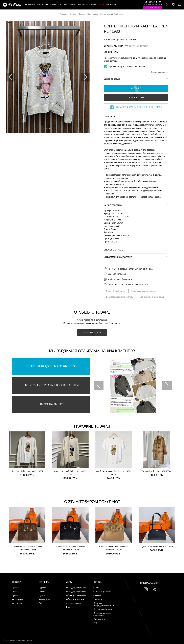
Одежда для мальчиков (77, 588)
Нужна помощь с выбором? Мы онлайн (125, 67)
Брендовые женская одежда (144, 291)
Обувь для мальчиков (76, 595)
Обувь (15, 592)
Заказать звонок (153, 7)
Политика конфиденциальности (104, 604)
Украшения (17, 603)
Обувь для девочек (75, 599)
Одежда (16, 588)
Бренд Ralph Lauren (115, 291)
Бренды (70, 607)
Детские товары (74, 603)
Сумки (15, 595)
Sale (41, 603)
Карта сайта (99, 619)
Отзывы (97, 595)
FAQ (95, 623)
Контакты (98, 599)
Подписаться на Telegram (33, 637)
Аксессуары (17, 599)
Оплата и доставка (102, 592)
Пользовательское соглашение (102, 614)
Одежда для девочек (76, 592)
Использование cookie (104, 609)
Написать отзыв (92, 332)
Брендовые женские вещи (152, 297)
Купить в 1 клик (136, 98)
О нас (96, 588)
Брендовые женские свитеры (120, 297)
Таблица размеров (159, 72)
